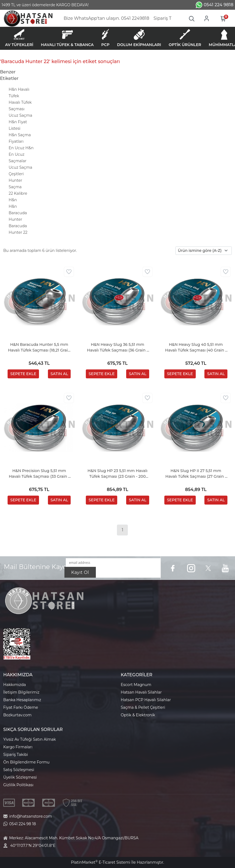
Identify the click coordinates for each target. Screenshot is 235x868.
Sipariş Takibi (16, 755)
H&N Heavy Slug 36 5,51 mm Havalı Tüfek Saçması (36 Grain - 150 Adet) (117, 348)
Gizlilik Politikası (18, 785)
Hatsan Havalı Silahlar (141, 692)
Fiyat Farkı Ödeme (21, 707)
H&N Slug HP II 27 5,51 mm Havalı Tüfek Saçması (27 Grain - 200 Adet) (196, 474)
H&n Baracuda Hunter (18, 213)
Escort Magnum (136, 685)
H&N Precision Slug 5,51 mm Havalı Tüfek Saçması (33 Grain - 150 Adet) (39, 474)
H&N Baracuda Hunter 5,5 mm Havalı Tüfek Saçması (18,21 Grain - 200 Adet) (39, 348)
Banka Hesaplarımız (22, 700)
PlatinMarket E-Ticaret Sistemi (101, 862)
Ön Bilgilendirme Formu (26, 762)
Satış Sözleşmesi (19, 770)
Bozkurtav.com (17, 715)
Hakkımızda (14, 685)
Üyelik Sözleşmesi (20, 777)
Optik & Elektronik (138, 715)
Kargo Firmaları (18, 747)
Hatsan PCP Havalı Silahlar (146, 700)
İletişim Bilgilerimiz (21, 692)
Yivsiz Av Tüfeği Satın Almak (30, 739)
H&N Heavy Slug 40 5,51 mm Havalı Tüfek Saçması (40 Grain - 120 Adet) (196, 348)
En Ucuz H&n (21, 148)
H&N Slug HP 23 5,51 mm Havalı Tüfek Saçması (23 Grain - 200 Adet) (118, 474)
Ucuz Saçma (20, 115)
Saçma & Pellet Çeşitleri (143, 707)
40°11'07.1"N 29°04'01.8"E (33, 846)
